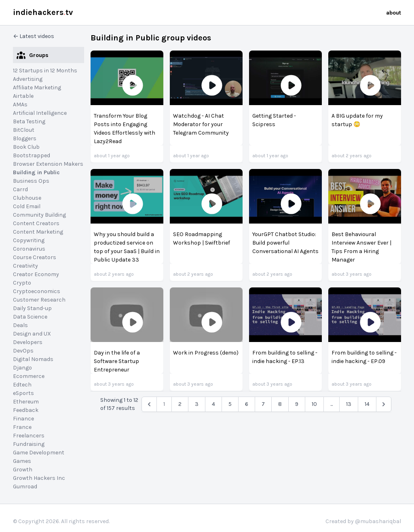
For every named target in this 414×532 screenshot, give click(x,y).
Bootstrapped (32, 155)
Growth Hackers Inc (39, 478)
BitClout (24, 130)
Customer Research (39, 300)
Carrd (20, 189)
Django (22, 368)
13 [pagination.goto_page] (349, 404)
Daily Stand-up (32, 308)
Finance (23, 419)
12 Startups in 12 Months (45, 71)
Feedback (26, 410)
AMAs (20, 104)
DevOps (23, 351)
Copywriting (29, 240)
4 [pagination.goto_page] (213, 404)
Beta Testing (29, 121)
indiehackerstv (43, 12)
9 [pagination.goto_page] (297, 404)
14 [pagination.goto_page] (367, 404)
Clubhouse (27, 198)
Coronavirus (29, 249)
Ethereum (26, 402)
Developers (28, 342)
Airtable (23, 96)
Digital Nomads (33, 359)
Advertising (28, 79)
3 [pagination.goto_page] (197, 404)
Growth (23, 470)
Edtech (22, 385)
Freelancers (29, 436)
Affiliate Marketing (37, 88)
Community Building (39, 215)
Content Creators (36, 223)
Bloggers (25, 138)
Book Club (26, 147)
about (394, 13)
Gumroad (25, 487)
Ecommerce (29, 376)
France (22, 427)
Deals (20, 325)
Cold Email (27, 206)
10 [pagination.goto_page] (314, 404)
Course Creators (35, 257)
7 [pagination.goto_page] (263, 404)
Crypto (22, 283)
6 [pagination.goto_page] (247, 404)
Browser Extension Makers (48, 164)
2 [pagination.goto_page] (180, 404)
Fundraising (29, 444)
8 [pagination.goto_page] (280, 404)
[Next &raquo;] (384, 404)
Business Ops (31, 181)
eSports (23, 393)
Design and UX (32, 334)
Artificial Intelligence (40, 113)
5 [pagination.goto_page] (230, 404)
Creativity (25, 266)
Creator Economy (36, 274)
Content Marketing (38, 232)
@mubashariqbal (378, 521)
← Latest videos (34, 36)
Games (22, 461)
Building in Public (36, 172)
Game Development (39, 453)
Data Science (30, 317)
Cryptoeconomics (37, 291)
